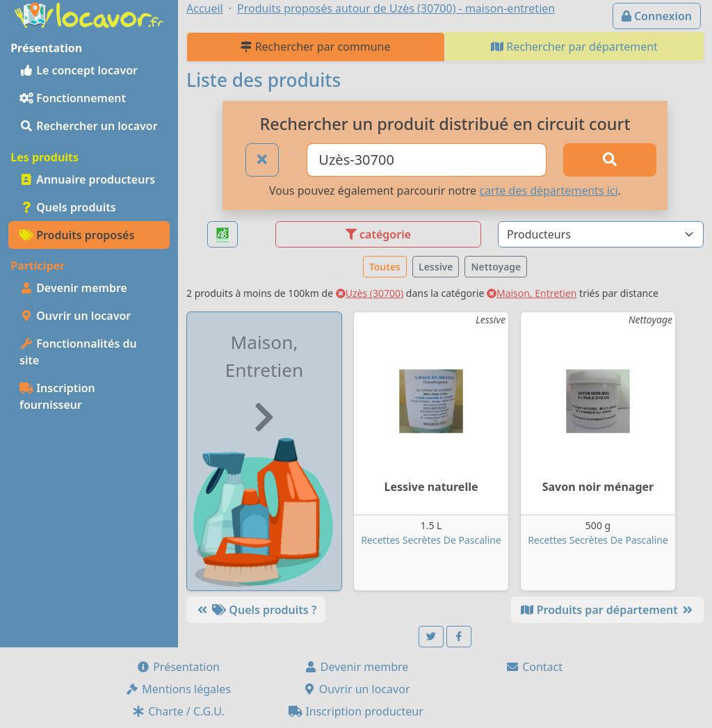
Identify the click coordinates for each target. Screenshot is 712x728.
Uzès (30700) (370, 293)
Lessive (436, 267)
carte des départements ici (548, 191)
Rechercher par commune (315, 47)
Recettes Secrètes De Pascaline (431, 540)
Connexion (657, 16)
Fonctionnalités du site (78, 352)
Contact (534, 667)
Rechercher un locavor (89, 126)
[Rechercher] (610, 160)
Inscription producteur (356, 711)
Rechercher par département (574, 47)
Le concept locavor (79, 70)
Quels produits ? (256, 610)
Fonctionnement (73, 98)
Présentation (178, 667)
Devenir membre (73, 288)
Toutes (385, 267)
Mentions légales (178, 689)
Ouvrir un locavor (75, 316)
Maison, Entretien (532, 293)
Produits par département (607, 610)
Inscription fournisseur (57, 396)
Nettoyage (496, 267)
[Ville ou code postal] (427, 160)
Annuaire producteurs (87, 179)
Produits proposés (77, 235)
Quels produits (68, 207)
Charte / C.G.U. (178, 711)
